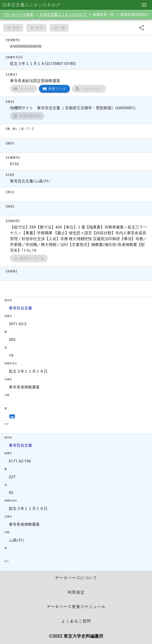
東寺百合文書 (20, 308)
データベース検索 (19, 15)
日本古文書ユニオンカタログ (63, 15)
